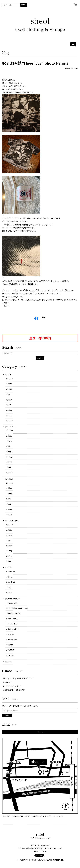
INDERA (11, 655)
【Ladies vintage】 (12, 521)
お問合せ (8, 682)
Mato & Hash (13, 624)
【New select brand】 (13, 599)
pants (10, 415)
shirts (10, 384)
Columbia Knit (13, 629)
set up (10, 410)
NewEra (11, 634)
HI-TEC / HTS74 (14, 613)
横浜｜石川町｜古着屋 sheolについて (19, 678)
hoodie (10, 421)
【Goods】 (9, 568)
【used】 (8, 375)
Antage (10, 645)
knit (9, 394)
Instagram (40, 732)
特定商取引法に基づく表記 (15, 690)
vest (9, 405)
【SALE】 (8, 661)
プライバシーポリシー (13, 686)
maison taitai (12, 603)
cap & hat (11, 582)
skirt (9, 467)
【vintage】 (9, 479)
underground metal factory (18, 608)
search (24, 5)
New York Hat (13, 619)
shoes (10, 577)
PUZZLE (11, 650)
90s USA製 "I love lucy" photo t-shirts (35, 63)
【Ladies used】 (11, 427)
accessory (11, 572)
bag (9, 587)
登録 (7, 716)
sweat (10, 389)
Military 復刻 (12, 640)
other (10, 593)
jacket (10, 400)
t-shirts (10, 379)
